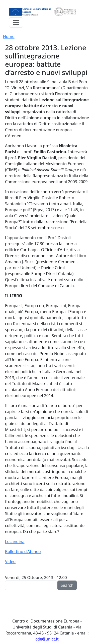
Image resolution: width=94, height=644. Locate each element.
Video (10, 562)
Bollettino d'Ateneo (23, 552)
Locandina (15, 542)
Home (9, 36)
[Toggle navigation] (16, 22)
